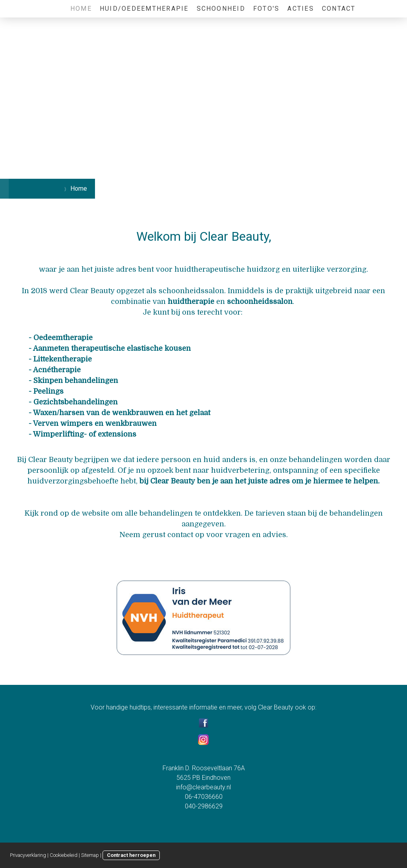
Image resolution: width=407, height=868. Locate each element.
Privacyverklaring (28, 855)
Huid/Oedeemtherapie (144, 9)
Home (81, 9)
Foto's (266, 9)
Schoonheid (221, 9)
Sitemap (90, 855)
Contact (339, 9)
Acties (300, 9)
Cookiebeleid (64, 855)
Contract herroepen (131, 855)
